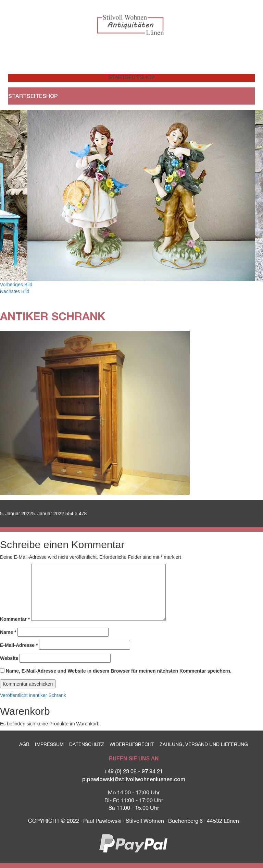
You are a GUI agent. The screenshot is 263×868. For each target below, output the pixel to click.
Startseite (120, 77)
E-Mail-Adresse (19, 645)
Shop (147, 77)
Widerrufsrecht (132, 744)
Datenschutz (87, 744)
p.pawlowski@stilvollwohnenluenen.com (134, 779)
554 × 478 (76, 514)
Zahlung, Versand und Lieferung (204, 744)
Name (8, 632)
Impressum (49, 744)
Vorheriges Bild (16, 285)
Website (9, 658)
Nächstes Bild (15, 291)
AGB (24, 744)
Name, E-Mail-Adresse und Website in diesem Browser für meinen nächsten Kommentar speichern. (119, 671)
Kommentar (15, 619)
